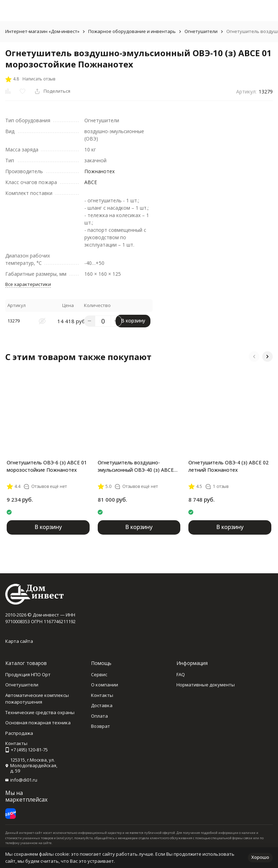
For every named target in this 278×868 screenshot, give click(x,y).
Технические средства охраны (40, 712)
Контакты (102, 695)
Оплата (99, 716)
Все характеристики (28, 284)
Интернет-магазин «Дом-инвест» (42, 31)
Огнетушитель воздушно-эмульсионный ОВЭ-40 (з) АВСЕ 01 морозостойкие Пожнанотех (136, 466)
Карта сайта (19, 641)
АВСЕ (91, 182)
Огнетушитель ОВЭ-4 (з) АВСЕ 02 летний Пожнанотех (228, 466)
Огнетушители (201, 31)
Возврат (101, 726)
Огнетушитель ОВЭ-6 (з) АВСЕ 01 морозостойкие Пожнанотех (47, 466)
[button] (254, 357)
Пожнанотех (99, 171)
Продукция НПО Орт (28, 674)
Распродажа (19, 733)
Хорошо (260, 857)
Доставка (102, 705)
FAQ (181, 674)
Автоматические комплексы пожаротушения (37, 699)
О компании (105, 685)
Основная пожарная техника (38, 723)
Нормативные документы (206, 685)
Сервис (99, 674)
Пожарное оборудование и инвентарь (132, 31)
